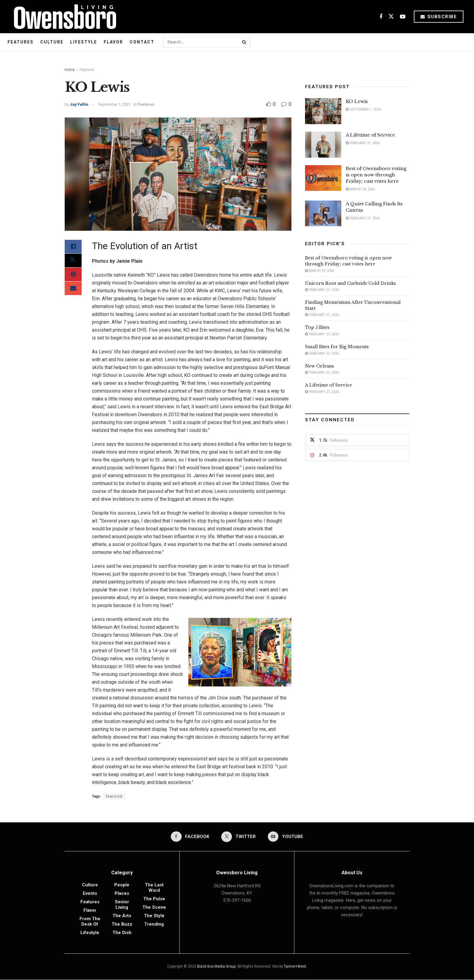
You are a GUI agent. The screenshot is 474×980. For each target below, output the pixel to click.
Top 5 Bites (317, 327)
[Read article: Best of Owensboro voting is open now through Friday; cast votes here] (323, 178)
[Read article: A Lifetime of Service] (323, 145)
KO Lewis (357, 101)
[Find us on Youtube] (403, 17)
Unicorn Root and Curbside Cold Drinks (351, 283)
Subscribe (439, 17)
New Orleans (320, 366)
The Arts (122, 916)
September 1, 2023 (114, 104)
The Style (154, 916)
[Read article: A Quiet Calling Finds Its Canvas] (323, 214)
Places (122, 894)
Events (90, 894)
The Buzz (122, 924)
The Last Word (154, 888)
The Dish (122, 933)
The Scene (154, 908)
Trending (154, 924)
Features (21, 42)
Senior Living (122, 905)
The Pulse (154, 899)
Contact (142, 42)
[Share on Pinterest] (73, 276)
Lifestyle (84, 42)
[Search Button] (245, 42)
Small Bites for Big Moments (337, 347)
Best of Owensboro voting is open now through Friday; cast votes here (376, 175)
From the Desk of (90, 922)
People (122, 885)
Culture (52, 42)
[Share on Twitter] (73, 262)
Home (70, 70)
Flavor (113, 42)
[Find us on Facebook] (381, 17)
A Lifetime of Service (370, 135)
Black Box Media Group (216, 967)
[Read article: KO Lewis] (323, 111)
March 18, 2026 (360, 189)
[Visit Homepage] (63, 17)
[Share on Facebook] (73, 247)
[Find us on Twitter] (391, 17)
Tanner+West (295, 967)
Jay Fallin (79, 104)
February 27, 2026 (363, 143)
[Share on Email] (73, 291)
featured (114, 796)
